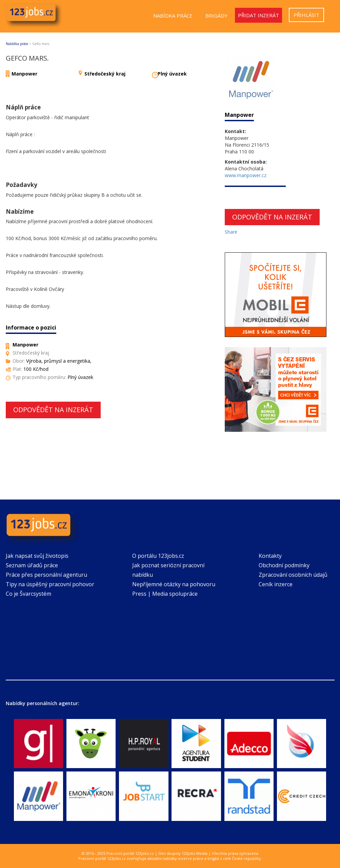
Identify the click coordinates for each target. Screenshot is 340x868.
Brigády (216, 16)
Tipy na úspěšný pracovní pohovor (50, 584)
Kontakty (270, 556)
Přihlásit (306, 15)
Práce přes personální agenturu (46, 575)
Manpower (24, 74)
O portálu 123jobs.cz (158, 556)
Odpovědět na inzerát (53, 410)
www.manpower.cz (246, 175)
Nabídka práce (173, 16)
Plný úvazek (172, 74)
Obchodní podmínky (284, 565)
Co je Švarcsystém (28, 594)
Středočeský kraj (105, 74)
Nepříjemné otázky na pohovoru (174, 584)
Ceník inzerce (276, 584)
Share (231, 232)
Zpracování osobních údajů (293, 575)
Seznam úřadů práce (32, 565)
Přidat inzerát (258, 15)
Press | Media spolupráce (165, 594)
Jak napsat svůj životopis (37, 556)
